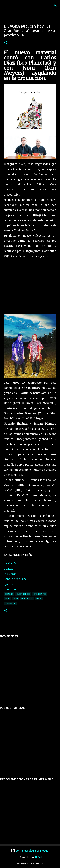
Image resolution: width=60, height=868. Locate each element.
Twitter (9, 569)
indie (8, 599)
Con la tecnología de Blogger (30, 851)
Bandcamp (11, 589)
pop (16, 599)
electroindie (23, 594)
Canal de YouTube (15, 579)
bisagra (9, 594)
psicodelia (27, 599)
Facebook (10, 564)
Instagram (11, 574)
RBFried (39, 857)
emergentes (40, 594)
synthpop (10, 603)
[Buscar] (56, 5)
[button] (6, 43)
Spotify (8, 584)
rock (39, 599)
